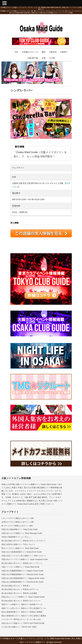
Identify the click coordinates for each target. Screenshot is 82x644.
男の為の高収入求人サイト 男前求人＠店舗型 (19, 593)
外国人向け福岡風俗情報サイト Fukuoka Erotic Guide (22, 582)
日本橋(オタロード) (30, 52)
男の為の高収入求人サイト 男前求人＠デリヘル (20, 589)
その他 (52, 58)
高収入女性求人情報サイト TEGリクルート (18, 544)
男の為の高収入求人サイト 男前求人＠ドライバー (21, 601)
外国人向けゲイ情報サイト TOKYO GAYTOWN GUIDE (23, 623)
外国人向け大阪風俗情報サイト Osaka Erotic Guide (22, 552)
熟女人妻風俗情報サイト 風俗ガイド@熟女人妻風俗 (22, 612)
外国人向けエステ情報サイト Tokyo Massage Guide (22, 533)
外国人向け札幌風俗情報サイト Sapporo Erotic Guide (22, 571)
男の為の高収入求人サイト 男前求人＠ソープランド (22, 563)
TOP (16, 52)
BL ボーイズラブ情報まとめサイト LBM (17, 526)
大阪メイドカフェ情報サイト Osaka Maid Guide (20, 567)
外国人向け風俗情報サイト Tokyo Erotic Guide (20, 529)
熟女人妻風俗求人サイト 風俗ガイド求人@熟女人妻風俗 (24, 616)
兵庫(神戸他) (33, 58)
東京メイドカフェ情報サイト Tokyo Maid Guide (20, 548)
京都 (44, 58)
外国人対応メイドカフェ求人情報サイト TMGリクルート (24, 556)
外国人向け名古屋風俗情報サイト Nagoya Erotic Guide (23, 578)
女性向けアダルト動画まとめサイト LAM (18, 522)
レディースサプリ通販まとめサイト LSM (18, 518)
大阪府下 (64, 52)
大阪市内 (53, 52)
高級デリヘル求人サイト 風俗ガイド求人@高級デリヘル (24, 608)
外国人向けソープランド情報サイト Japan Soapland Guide (25, 559)
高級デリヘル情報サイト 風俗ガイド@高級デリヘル (22, 604)
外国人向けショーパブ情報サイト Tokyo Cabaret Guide (23, 597)
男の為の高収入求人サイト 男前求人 (16, 586)
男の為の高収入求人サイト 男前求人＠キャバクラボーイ (24, 541)
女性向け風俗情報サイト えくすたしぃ (17, 537)
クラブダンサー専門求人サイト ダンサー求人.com (21, 619)
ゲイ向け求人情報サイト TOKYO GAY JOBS (19, 627)
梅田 (44, 52)
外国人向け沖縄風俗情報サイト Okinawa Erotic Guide (22, 574)
